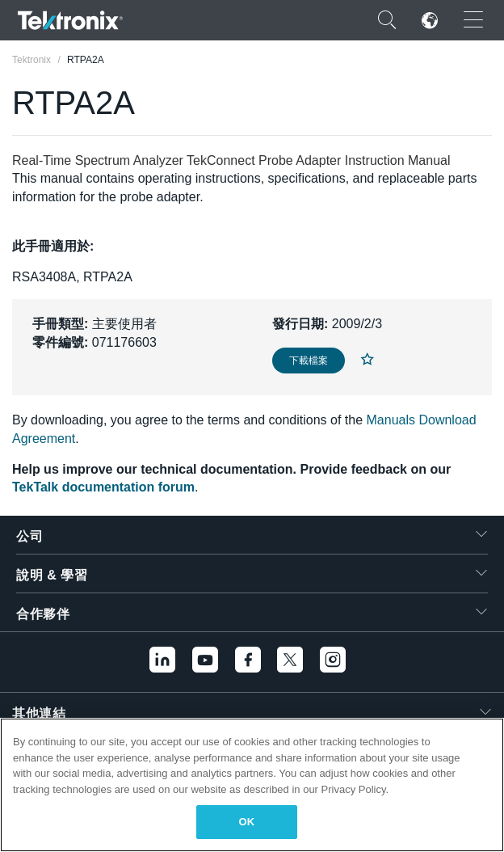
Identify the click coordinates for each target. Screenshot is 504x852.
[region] (252, 785)
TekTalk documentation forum (103, 487)
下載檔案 (309, 361)
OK (247, 822)
